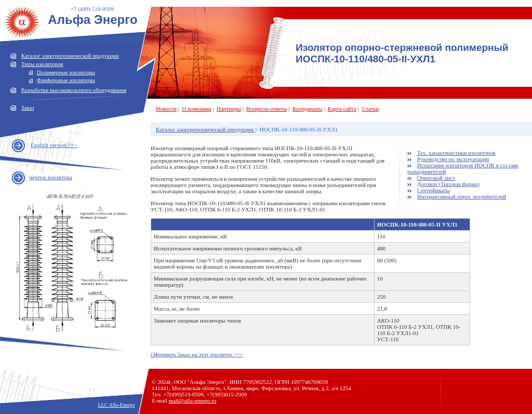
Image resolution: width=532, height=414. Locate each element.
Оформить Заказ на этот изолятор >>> (197, 354)
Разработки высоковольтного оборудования (74, 90)
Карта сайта (342, 109)
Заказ (28, 108)
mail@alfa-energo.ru (192, 400)
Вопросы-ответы (267, 109)
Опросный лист (436, 178)
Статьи (370, 109)
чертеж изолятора (50, 177)
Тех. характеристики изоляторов (456, 153)
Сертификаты (434, 190)
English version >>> (54, 145)
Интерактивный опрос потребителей (462, 196)
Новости (166, 109)
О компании (196, 109)
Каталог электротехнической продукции (70, 56)
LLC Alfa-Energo (117, 405)
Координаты (307, 109)
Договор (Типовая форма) (448, 184)
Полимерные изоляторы (66, 72)
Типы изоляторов (42, 64)
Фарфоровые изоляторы (66, 80)
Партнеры (229, 109)
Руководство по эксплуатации (453, 159)
